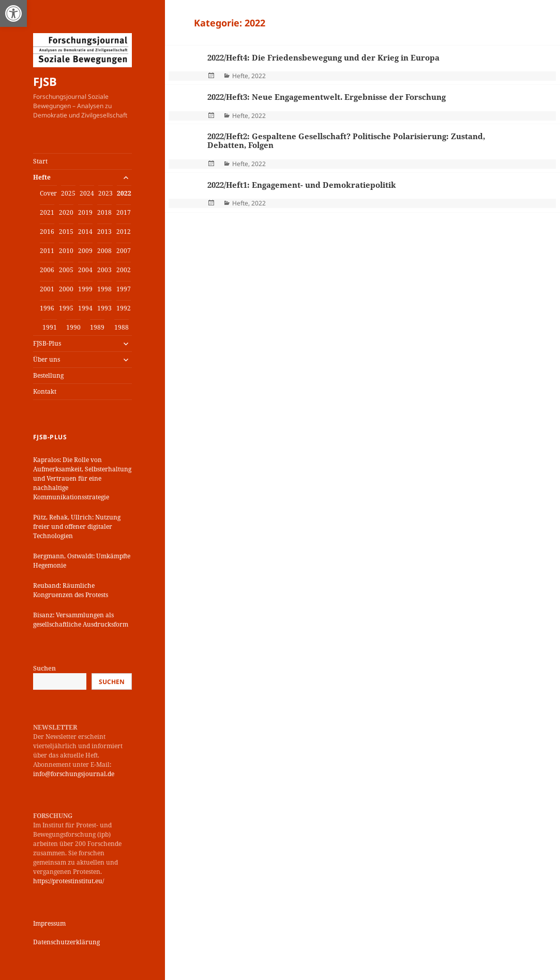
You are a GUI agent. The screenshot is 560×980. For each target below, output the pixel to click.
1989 (97, 327)
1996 (47, 308)
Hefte (42, 177)
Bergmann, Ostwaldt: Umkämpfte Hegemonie (82, 561)
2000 (66, 289)
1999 (85, 289)
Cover (48, 193)
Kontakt (45, 391)
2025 (68, 193)
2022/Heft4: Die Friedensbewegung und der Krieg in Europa (323, 57)
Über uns (47, 359)
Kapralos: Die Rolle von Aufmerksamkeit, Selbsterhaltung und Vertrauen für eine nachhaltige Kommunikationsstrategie (82, 478)
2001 (47, 289)
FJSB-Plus (47, 343)
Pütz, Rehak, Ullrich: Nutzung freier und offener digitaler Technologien (77, 526)
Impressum (49, 923)
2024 (87, 193)
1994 (85, 308)
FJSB (45, 81)
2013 (104, 232)
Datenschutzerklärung (66, 942)
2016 (47, 232)
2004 (85, 270)
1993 (104, 308)
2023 (105, 193)
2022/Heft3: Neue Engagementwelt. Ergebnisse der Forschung (327, 97)
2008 (104, 251)
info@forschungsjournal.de (74, 774)
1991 (50, 327)
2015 (66, 232)
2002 (124, 270)
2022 (124, 193)
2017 (124, 212)
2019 (85, 212)
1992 (124, 308)
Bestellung (48, 375)
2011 (47, 251)
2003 (104, 270)
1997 (124, 289)
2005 (66, 270)
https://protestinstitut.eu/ (69, 881)
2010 (66, 251)
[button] (13, 13)
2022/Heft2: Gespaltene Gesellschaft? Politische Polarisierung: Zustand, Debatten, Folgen (346, 140)
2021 (47, 212)
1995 (66, 308)
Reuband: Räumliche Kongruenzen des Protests (71, 590)
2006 (47, 270)
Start (40, 161)
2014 (85, 232)
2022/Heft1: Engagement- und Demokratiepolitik (302, 185)
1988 (122, 327)
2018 (104, 212)
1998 (104, 289)
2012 (124, 232)
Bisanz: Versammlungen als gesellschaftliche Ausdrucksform (81, 620)
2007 (124, 251)
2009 (85, 251)
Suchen (44, 668)
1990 (73, 327)
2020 (66, 212)
